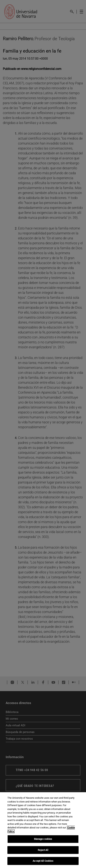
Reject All (43, 850)
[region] (43, 830)
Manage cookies (43, 839)
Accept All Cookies (43, 861)
